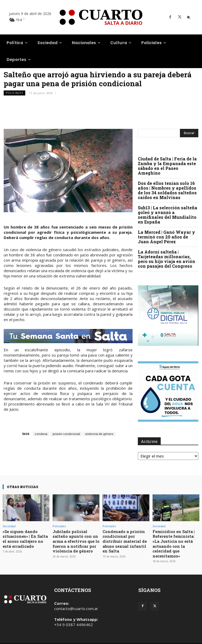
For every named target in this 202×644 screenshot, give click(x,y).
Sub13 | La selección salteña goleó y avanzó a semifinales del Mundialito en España (168, 215)
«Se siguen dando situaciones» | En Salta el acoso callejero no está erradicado (25, 537)
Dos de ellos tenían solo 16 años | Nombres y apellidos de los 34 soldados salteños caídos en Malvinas (167, 190)
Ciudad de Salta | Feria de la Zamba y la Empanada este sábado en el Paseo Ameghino (167, 166)
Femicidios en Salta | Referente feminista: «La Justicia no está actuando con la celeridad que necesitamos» (176, 539)
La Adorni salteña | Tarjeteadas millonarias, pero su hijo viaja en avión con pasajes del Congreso (166, 259)
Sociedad (9, 526)
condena (41, 434)
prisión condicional (66, 434)
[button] (189, 17)
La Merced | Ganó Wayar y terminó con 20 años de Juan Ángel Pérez (166, 237)
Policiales (14, 93)
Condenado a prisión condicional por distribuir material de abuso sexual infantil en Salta (125, 539)
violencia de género (99, 434)
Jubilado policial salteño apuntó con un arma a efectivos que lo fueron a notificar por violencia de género (76, 539)
